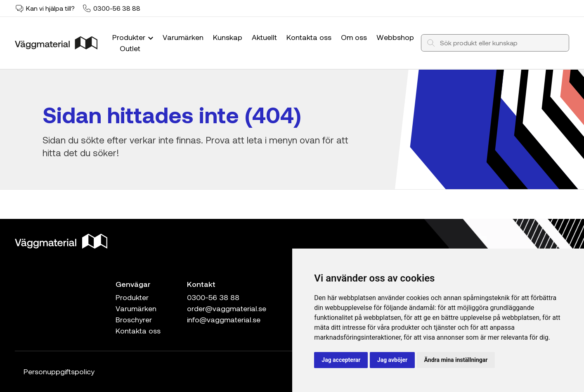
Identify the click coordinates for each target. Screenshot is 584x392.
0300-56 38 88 (117, 8)
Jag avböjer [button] (392, 360)
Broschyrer (134, 319)
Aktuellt (264, 37)
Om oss (354, 37)
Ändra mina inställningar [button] (456, 360)
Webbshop (395, 37)
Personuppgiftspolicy (59, 371)
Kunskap (228, 37)
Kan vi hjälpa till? (50, 8)
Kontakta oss (309, 37)
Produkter (134, 37)
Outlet (130, 48)
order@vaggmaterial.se (227, 308)
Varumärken (183, 37)
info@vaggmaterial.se (224, 319)
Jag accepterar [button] (341, 360)
